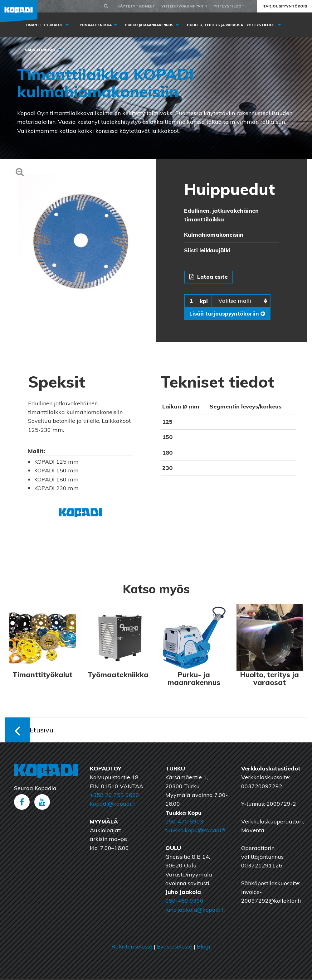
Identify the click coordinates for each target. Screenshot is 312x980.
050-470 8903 (184, 822)
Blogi (204, 947)
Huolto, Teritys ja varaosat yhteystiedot (231, 25)
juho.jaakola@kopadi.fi (195, 910)
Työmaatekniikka (94, 25)
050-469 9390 (184, 902)
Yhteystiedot (229, 6)
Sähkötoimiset (41, 50)
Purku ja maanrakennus (149, 25)
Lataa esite (209, 277)
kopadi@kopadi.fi (113, 805)
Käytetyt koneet (136, 6)
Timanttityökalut (44, 25)
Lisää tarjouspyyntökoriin (228, 314)
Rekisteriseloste (132, 947)
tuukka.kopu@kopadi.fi (195, 831)
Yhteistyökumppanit (184, 6)
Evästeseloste (175, 947)
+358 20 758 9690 (115, 796)
